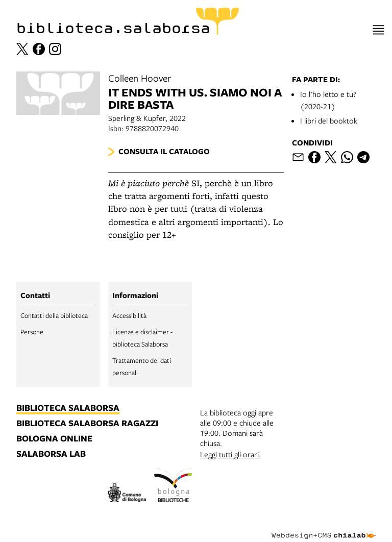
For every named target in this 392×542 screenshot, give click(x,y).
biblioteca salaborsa (68, 408)
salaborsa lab (51, 454)
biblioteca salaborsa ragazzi (87, 424)
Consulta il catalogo (164, 151)
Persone (32, 332)
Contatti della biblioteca (54, 315)
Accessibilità (129, 315)
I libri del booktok (329, 120)
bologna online (54, 439)
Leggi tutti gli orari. (230, 454)
